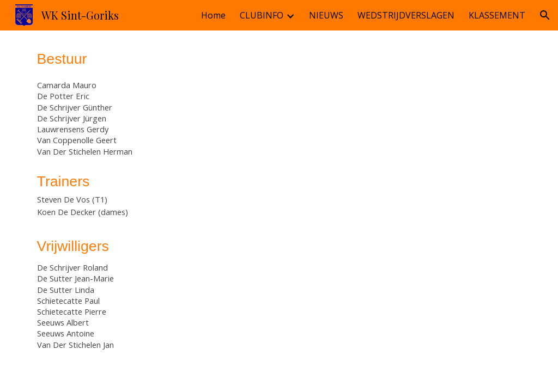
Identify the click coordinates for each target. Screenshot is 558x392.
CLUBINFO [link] (262, 15)
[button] (545, 15)
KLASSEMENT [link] (497, 15)
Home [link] (213, 15)
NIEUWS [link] (326, 15)
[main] (153, 207)
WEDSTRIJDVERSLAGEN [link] (406, 15)
